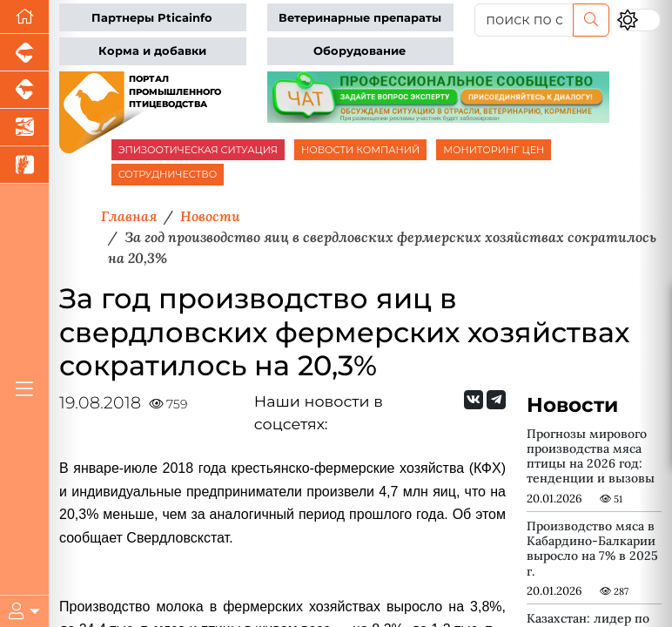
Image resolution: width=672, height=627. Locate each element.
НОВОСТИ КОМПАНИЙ (360, 150)
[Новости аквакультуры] (24, 128)
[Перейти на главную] (24, 17)
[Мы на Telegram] (496, 400)
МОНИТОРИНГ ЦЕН (494, 150)
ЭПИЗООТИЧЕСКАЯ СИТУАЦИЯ (198, 150)
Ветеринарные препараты (360, 18)
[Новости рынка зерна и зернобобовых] (24, 165)
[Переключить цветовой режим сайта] (638, 20)
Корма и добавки (152, 51)
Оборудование (360, 51)
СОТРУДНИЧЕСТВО (168, 174)
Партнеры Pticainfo (152, 18)
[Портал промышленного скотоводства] (24, 90)
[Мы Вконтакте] (474, 400)
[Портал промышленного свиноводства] (24, 53)
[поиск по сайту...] (524, 20)
